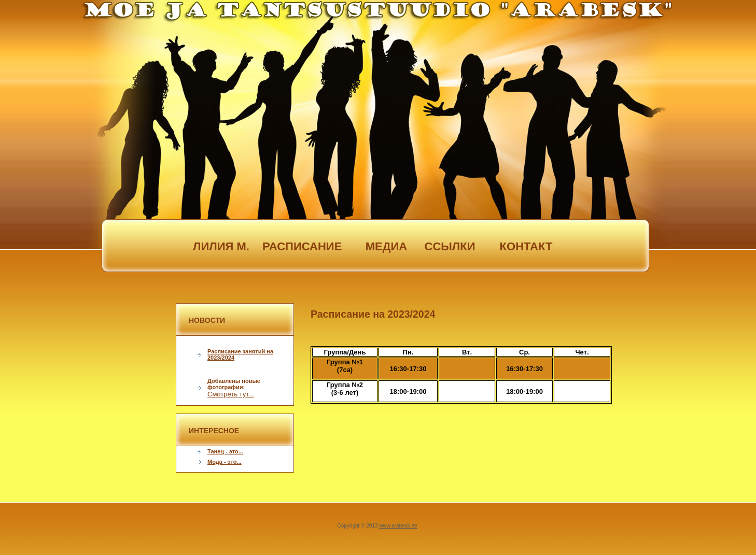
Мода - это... (225, 462)
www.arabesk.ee (398, 526)
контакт (526, 246)
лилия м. (221, 246)
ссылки (450, 246)
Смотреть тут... (231, 394)
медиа (374, 246)
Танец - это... (225, 451)
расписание (297, 246)
